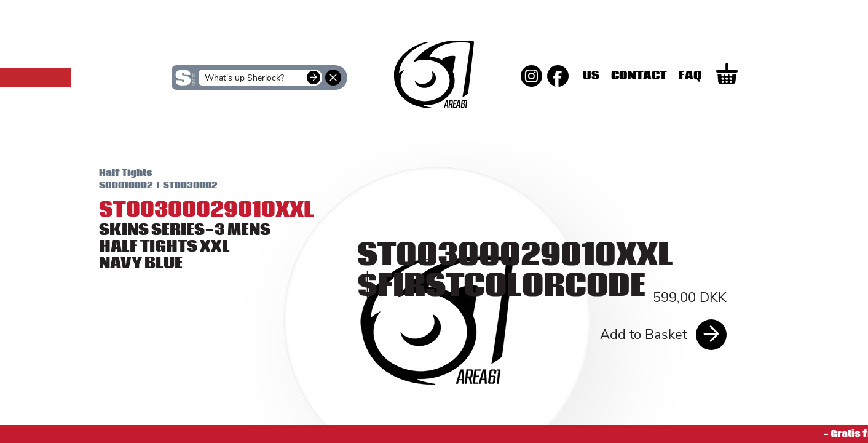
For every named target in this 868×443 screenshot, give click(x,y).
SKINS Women (188, 127)
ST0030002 (176, 185)
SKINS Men (434, 119)
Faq (745, 76)
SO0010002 (112, 185)
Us (646, 76)
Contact (694, 76)
